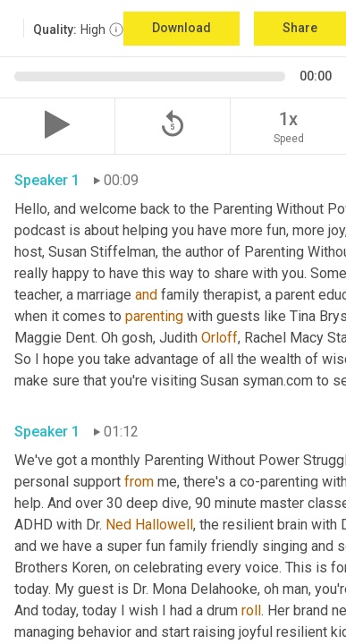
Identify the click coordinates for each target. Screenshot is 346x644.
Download (181, 28)
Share (300, 28)
